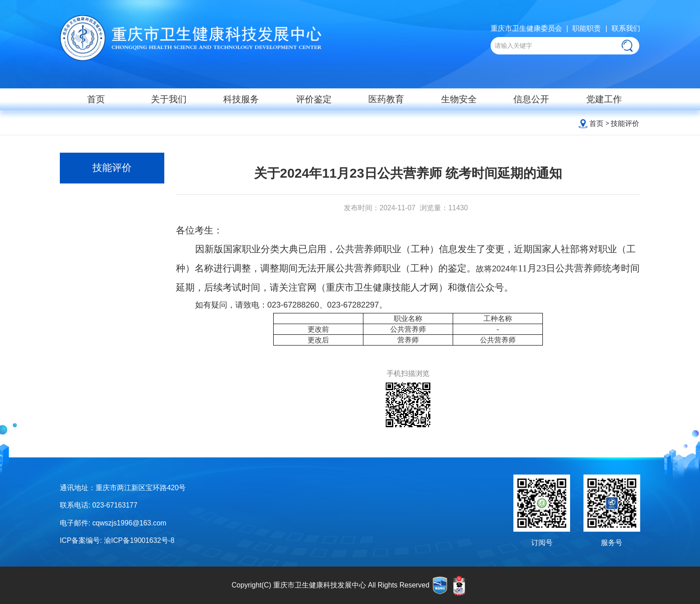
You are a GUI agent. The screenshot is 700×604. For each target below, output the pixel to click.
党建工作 (604, 99)
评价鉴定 (314, 99)
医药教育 (386, 99)
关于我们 (169, 99)
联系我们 (626, 28)
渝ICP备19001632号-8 (139, 540)
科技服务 (241, 99)
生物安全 (459, 99)
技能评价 (625, 123)
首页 (96, 99)
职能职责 (587, 28)
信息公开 (531, 99)
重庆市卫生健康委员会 (526, 28)
